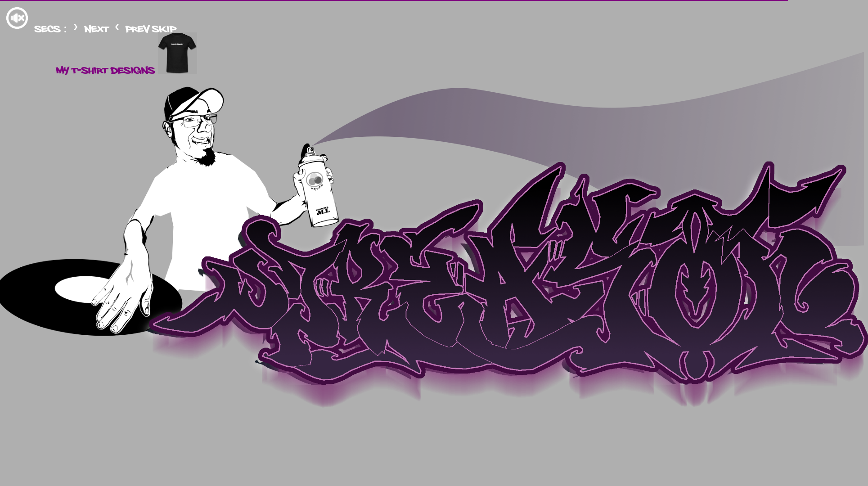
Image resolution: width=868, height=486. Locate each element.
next (92, 28)
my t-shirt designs (126, 69)
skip (164, 28)
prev (133, 28)
